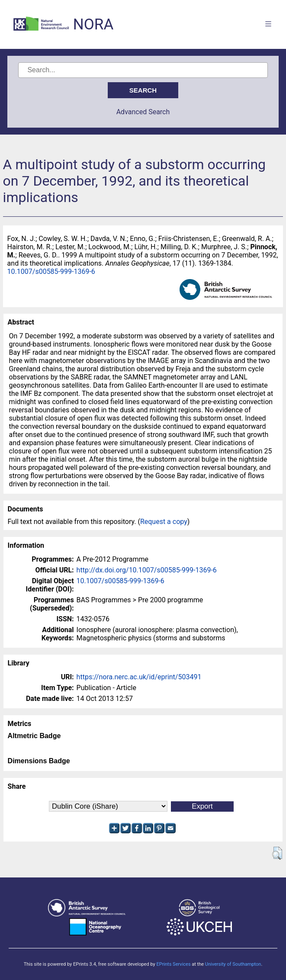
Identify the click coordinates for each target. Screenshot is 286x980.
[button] (277, 853)
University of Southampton (233, 964)
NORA (93, 24)
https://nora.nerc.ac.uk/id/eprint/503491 (139, 677)
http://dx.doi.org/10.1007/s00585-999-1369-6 (147, 570)
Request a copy (164, 522)
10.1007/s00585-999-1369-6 (51, 272)
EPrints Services (173, 964)
